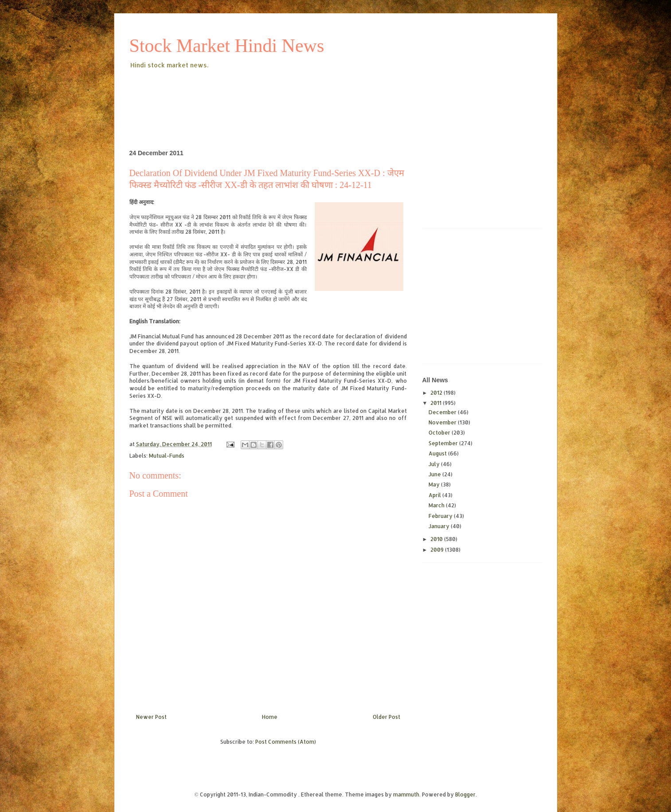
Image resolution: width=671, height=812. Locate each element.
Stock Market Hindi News (227, 46)
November (443, 422)
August (438, 453)
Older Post (386, 717)
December (443, 412)
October (440, 433)
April (435, 495)
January (440, 526)
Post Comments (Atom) (286, 742)
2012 (437, 393)
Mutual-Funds (167, 456)
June (435, 474)
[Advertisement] (291, 95)
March (437, 505)
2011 (437, 403)
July (435, 464)
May (435, 484)
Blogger (465, 794)
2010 (437, 539)
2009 (438, 550)
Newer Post (151, 717)
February (441, 516)
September (444, 443)
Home (270, 717)
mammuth (406, 794)
